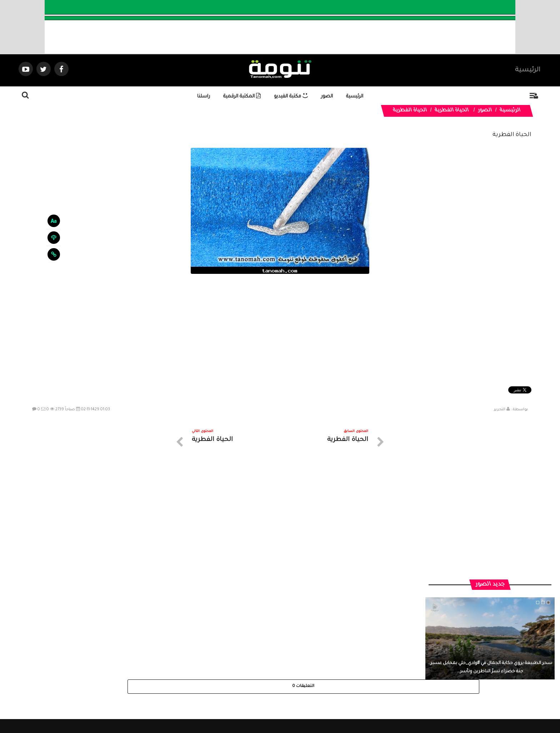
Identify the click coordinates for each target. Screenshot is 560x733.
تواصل (244, 669)
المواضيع (326, 669)
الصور (327, 97)
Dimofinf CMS (286, 704)
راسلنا (204, 97)
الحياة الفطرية (452, 111)
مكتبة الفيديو (291, 97)
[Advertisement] (280, 331)
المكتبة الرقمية (242, 97)
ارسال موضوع (214, 669)
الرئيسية (528, 70)
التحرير (500, 410)
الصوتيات (269, 669)
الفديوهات (298, 669)
